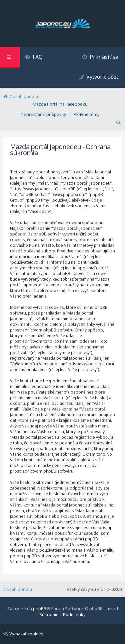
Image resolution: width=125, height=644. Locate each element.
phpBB (40, 608)
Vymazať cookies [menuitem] (23, 634)
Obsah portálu (18, 589)
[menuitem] (34, 58)
